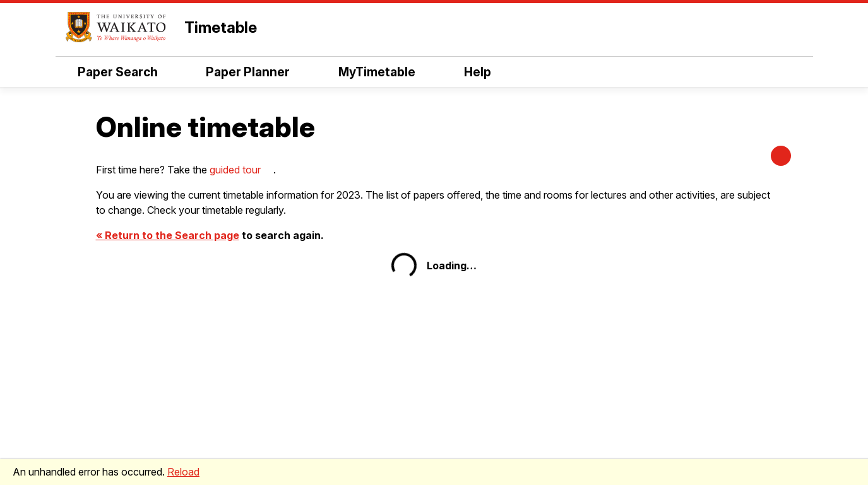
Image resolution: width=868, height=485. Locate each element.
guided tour (235, 170)
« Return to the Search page (168, 235)
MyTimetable (377, 72)
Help (478, 72)
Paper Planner (248, 72)
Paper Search (118, 72)
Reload (183, 472)
